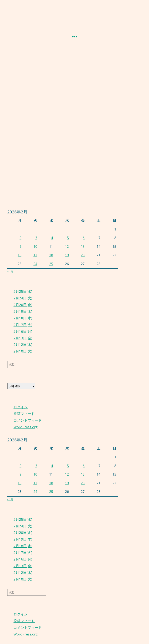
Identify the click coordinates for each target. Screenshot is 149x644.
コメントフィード (28, 420)
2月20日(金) (23, 305)
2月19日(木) (23, 311)
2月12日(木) (23, 344)
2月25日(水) (23, 291)
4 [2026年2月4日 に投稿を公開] (52, 238)
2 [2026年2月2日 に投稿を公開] (20, 238)
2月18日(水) (23, 318)
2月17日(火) (23, 325)
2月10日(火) (23, 351)
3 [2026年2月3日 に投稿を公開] (36, 238)
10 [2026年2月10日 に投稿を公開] (35, 247)
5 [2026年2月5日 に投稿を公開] (68, 238)
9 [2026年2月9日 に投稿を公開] (20, 247)
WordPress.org (26, 427)
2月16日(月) (23, 331)
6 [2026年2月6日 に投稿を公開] (84, 238)
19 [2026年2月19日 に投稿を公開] (67, 255)
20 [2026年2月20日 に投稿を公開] (83, 255)
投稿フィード (24, 414)
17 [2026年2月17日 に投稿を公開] (35, 255)
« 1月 (10, 272)
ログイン (21, 407)
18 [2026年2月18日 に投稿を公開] (51, 255)
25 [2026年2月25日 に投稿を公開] (51, 264)
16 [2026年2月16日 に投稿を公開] (20, 255)
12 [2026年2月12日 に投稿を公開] (67, 247)
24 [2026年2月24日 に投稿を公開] (35, 264)
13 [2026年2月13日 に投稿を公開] (83, 247)
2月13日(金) (23, 338)
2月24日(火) (23, 298)
